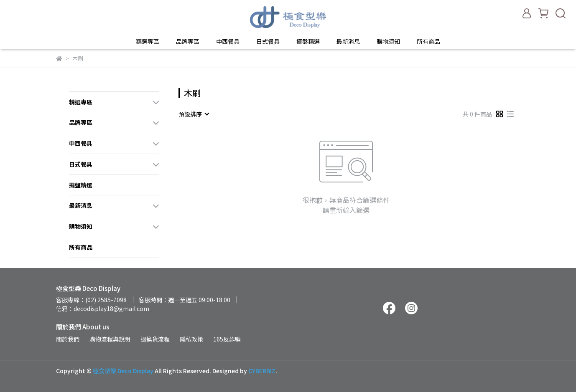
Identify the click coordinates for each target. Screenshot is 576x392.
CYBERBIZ (262, 371)
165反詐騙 (227, 339)
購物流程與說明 (110, 339)
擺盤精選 (308, 41)
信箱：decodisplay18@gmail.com (103, 309)
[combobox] (194, 114)
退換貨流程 (155, 339)
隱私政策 (191, 339)
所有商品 (428, 41)
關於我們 (68, 339)
